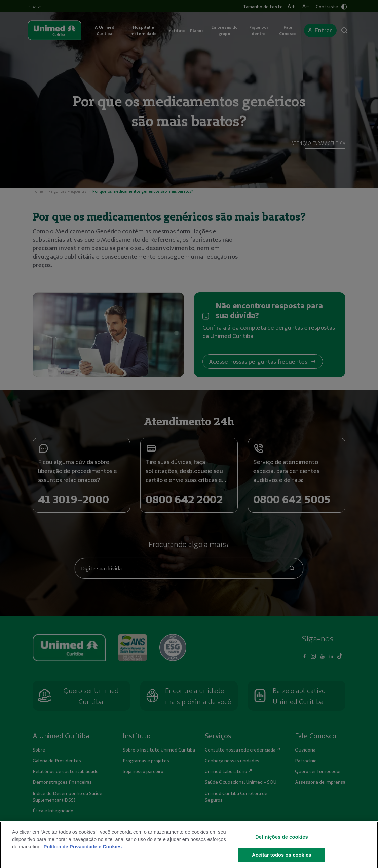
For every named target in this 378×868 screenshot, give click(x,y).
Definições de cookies (282, 846)
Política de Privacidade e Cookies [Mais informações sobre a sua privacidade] (83, 856)
